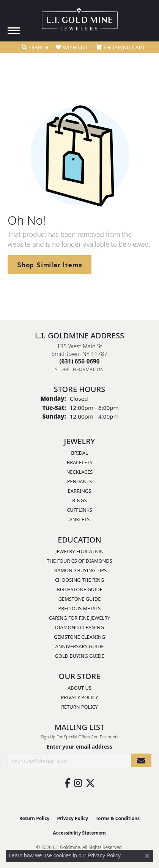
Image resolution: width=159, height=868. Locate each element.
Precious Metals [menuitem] (80, 608)
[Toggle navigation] (14, 31)
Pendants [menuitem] (80, 481)
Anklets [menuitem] (80, 519)
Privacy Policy (80, 697)
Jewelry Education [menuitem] (79, 551)
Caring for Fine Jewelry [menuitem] (80, 618)
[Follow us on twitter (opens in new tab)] (90, 783)
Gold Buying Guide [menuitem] (80, 656)
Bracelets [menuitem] (79, 462)
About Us (79, 688)
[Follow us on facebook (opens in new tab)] (67, 783)
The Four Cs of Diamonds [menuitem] (79, 561)
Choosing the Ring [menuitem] (80, 580)
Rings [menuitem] (79, 500)
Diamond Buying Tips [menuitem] (80, 570)
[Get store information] (79, 369)
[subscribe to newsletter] (141, 761)
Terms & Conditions (118, 818)
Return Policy (79, 707)
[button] (35, 48)
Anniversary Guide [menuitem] (80, 646)
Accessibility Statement (79, 833)
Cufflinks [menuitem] (79, 510)
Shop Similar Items (50, 265)
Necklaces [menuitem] (80, 472)
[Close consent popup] (147, 856)
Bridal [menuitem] (79, 453)
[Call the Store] (80, 361)
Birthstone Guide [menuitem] (79, 589)
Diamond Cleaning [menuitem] (79, 627)
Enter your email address (79, 747)
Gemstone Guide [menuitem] (80, 599)
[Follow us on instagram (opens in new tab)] (78, 783)
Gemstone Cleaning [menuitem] (79, 637)
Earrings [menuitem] (80, 491)
